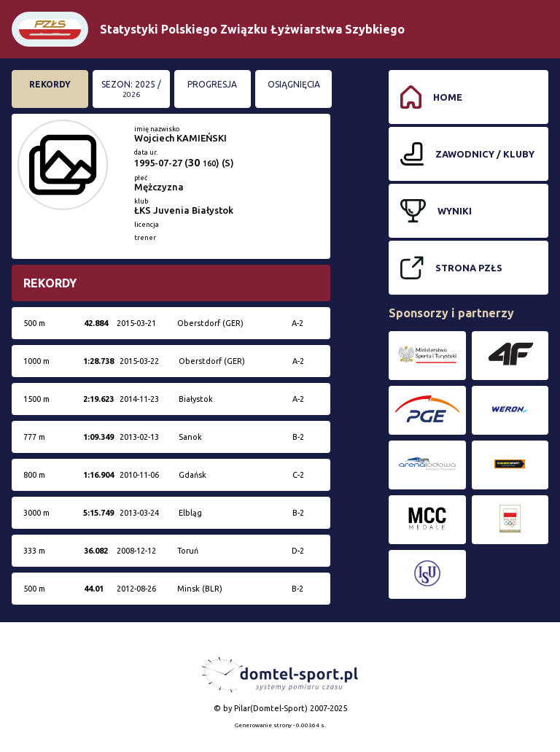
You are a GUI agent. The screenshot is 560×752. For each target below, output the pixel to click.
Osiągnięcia (294, 84)
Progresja (212, 84)
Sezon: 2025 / (131, 89)
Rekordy (50, 84)
